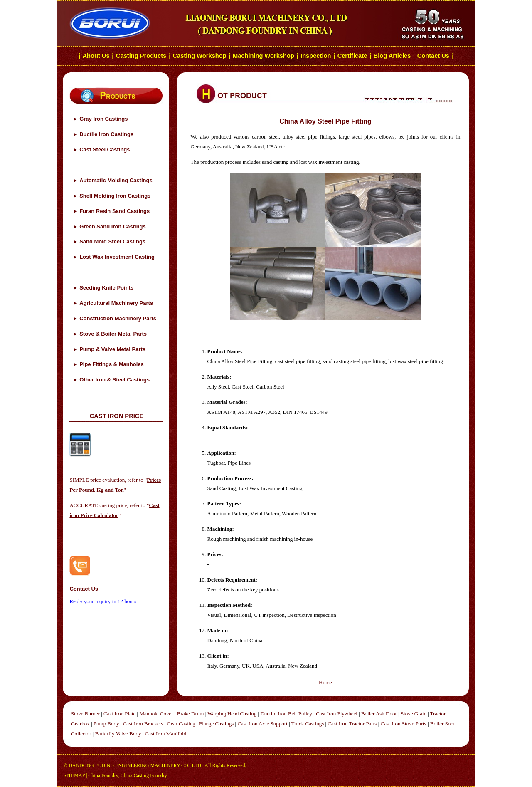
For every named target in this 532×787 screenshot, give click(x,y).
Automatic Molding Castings (116, 180)
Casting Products (141, 56)
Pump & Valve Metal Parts (112, 349)
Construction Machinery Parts (118, 318)
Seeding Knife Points (106, 288)
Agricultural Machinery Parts (116, 303)
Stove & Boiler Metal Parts (113, 334)
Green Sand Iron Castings (113, 226)
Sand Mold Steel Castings (112, 241)
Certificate (352, 56)
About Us (96, 56)
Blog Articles (392, 56)
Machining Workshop (264, 56)
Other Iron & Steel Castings (115, 380)
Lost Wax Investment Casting (117, 257)
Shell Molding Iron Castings (115, 196)
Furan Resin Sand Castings (115, 211)
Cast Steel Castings (105, 150)
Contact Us (434, 56)
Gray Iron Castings (103, 119)
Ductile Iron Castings (106, 134)
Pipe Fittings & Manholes (112, 364)
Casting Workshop (199, 56)
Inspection (316, 56)
